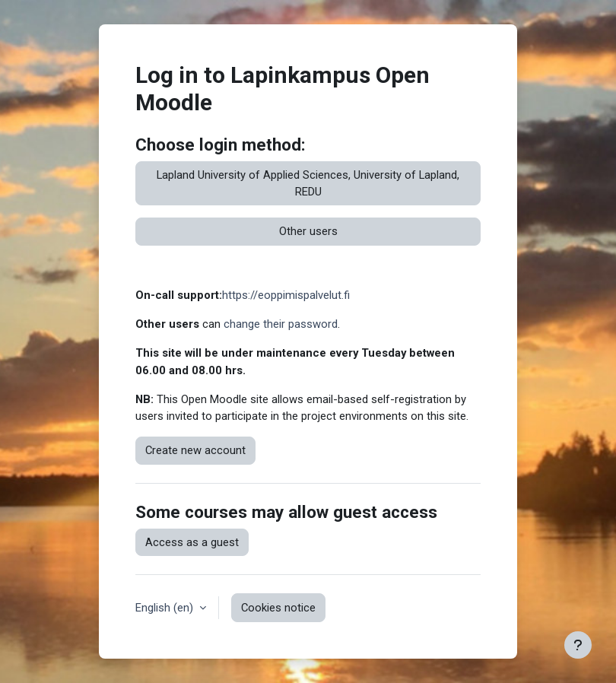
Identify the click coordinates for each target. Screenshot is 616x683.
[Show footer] (578, 645)
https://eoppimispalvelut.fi (286, 295)
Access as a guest (192, 542)
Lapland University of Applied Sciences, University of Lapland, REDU (308, 183)
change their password (281, 324)
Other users (308, 231)
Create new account (195, 450)
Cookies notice (278, 608)
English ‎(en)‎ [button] (166, 608)
